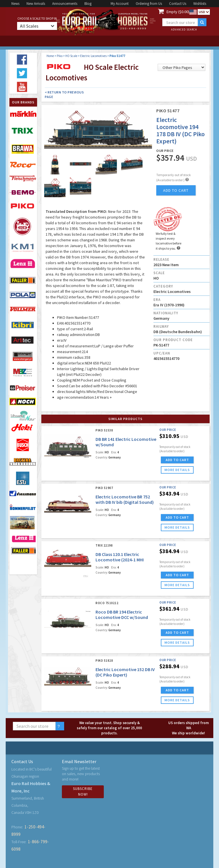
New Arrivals (36, 4)
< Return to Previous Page (64, 94)
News (15, 4)
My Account (120, 4)
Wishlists (200, 4)
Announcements (65, 4)
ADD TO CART (177, 460)
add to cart (176, 190)
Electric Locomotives (93, 56)
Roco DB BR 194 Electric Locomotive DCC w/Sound (122, 615)
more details (177, 470)
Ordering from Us (149, 4)
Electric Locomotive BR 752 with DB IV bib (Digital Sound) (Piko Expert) (125, 502)
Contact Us (178, 4)
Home (50, 56)
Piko (60, 56)
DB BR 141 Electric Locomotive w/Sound (126, 442)
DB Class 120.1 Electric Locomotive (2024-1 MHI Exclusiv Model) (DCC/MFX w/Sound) (120, 562)
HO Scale (71, 56)
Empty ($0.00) (178, 12)
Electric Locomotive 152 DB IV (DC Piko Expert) (125, 672)
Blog (88, 4)
